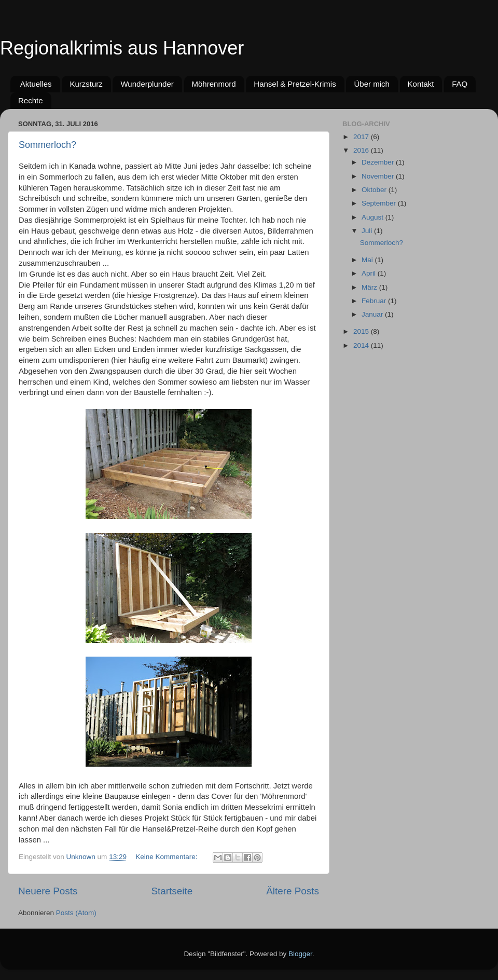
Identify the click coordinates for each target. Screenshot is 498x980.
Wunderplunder (147, 84)
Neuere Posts (48, 891)
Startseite (172, 891)
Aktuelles (36, 84)
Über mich (371, 84)
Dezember (379, 162)
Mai (368, 260)
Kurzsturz (86, 84)
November (379, 176)
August (374, 217)
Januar (373, 314)
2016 (362, 150)
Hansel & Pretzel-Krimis (295, 84)
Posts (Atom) (76, 913)
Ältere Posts (293, 891)
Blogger (300, 954)
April (370, 273)
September (380, 203)
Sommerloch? (47, 145)
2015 (362, 331)
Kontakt (421, 84)
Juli (368, 231)
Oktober (375, 190)
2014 (362, 345)
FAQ (460, 84)
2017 (362, 137)
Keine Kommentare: (167, 857)
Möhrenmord (214, 84)
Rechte (31, 100)
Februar (375, 301)
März (370, 287)
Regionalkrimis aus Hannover (122, 48)
